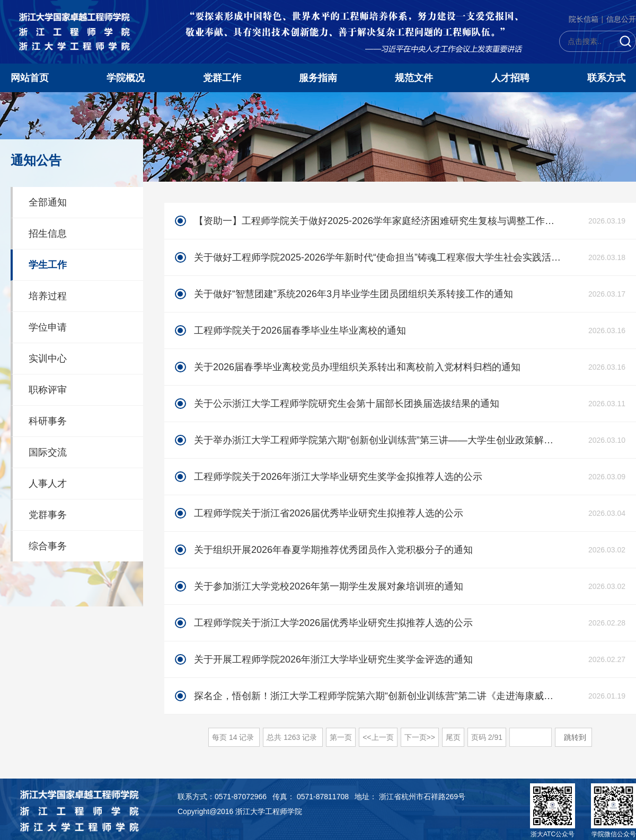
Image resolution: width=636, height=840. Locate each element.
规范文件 (414, 78)
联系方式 (606, 78)
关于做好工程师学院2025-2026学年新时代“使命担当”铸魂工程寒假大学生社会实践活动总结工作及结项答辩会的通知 (378, 257)
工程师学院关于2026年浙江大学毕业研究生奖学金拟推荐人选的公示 (338, 477)
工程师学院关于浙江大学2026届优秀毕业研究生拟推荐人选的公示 (333, 623)
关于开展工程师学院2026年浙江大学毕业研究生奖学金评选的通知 (333, 659)
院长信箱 (584, 19)
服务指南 (318, 78)
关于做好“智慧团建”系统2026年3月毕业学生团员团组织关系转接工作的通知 (354, 294)
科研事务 (48, 421)
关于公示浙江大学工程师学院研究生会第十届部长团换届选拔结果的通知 (347, 404)
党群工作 (222, 78)
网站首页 (30, 78)
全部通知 (48, 202)
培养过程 (48, 296)
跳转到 (576, 737)
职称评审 (48, 390)
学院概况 (126, 78)
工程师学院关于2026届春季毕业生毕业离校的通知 (300, 330)
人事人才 (48, 484)
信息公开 (621, 19)
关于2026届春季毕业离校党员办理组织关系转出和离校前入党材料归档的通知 (357, 367)
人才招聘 (510, 78)
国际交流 (48, 452)
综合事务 (48, 546)
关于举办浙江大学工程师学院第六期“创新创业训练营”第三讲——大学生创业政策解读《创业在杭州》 (378, 440)
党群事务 (48, 515)
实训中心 (48, 359)
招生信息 (48, 234)
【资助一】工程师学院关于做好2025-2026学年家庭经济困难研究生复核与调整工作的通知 (378, 221)
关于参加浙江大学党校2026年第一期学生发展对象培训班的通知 (329, 586)
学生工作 (48, 265)
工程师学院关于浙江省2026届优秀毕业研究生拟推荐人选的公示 (329, 513)
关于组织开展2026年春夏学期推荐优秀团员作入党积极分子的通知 (333, 550)
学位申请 (48, 327)
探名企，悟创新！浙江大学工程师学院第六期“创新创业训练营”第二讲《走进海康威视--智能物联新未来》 (378, 696)
